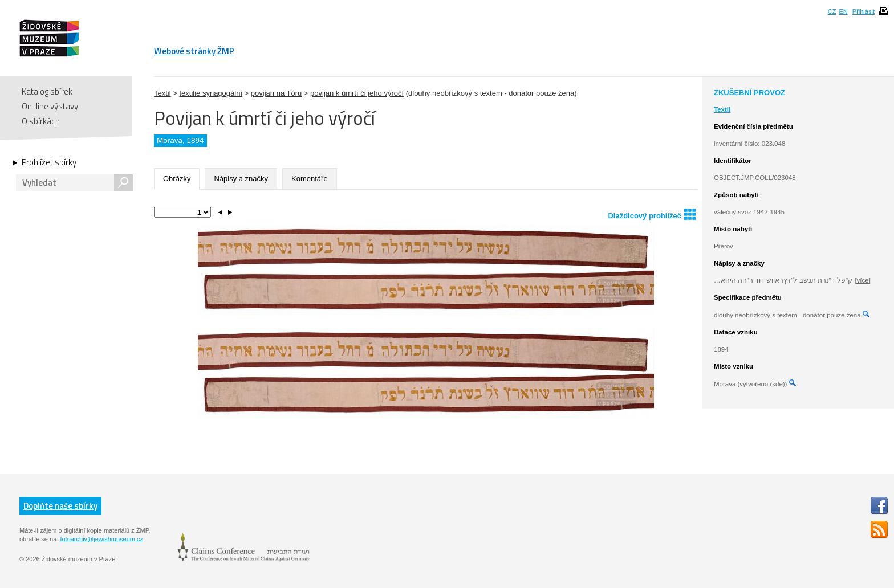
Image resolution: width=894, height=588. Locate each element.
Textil (162, 93)
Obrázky (177, 179)
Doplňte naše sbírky (60, 506)
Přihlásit (863, 11)
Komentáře (310, 179)
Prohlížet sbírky (49, 162)
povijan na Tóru (276, 93)
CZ (832, 11)
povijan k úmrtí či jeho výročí (357, 93)
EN (843, 11)
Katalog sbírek (47, 91)
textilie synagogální (211, 93)
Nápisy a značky (241, 179)
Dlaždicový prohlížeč (652, 214)
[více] (862, 280)
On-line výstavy (50, 106)
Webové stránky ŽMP (194, 51)
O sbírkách (41, 121)
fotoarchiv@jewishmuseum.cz (101, 539)
